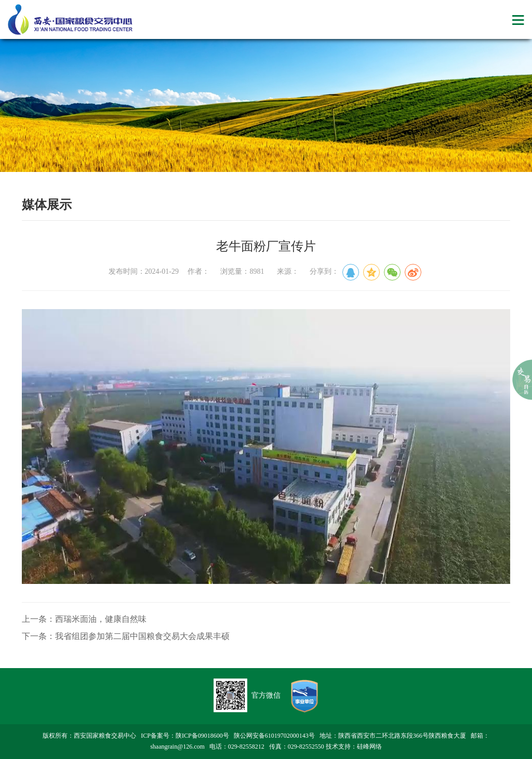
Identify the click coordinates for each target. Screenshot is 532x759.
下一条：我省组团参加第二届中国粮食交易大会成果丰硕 (126, 636)
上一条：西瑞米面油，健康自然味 (84, 619)
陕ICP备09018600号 (202, 736)
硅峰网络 (369, 747)
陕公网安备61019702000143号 (274, 736)
